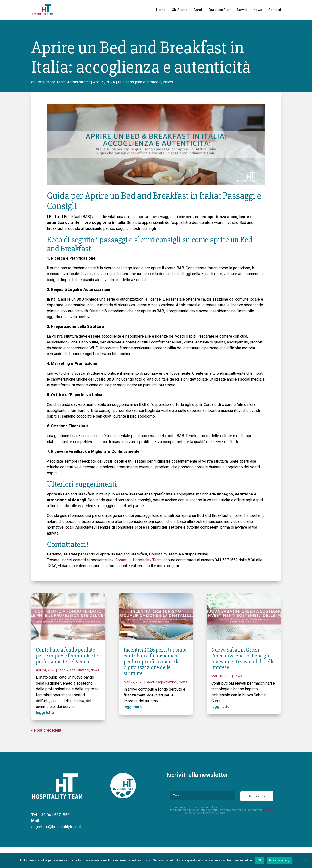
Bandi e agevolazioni (73, 670)
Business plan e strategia (140, 82)
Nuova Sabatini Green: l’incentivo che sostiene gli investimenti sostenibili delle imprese (243, 659)
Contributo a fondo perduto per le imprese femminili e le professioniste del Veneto (67, 656)
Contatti (275, 10)
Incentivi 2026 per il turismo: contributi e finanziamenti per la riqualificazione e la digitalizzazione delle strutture (155, 662)
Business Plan (220, 10)
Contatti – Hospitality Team (138, 560)
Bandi (198, 10)
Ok (260, 860)
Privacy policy (279, 860)
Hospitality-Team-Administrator (63, 82)
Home (161, 10)
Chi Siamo (180, 10)
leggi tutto (45, 712)
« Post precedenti (47, 730)
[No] (306, 860)
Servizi (242, 10)
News (258, 10)
